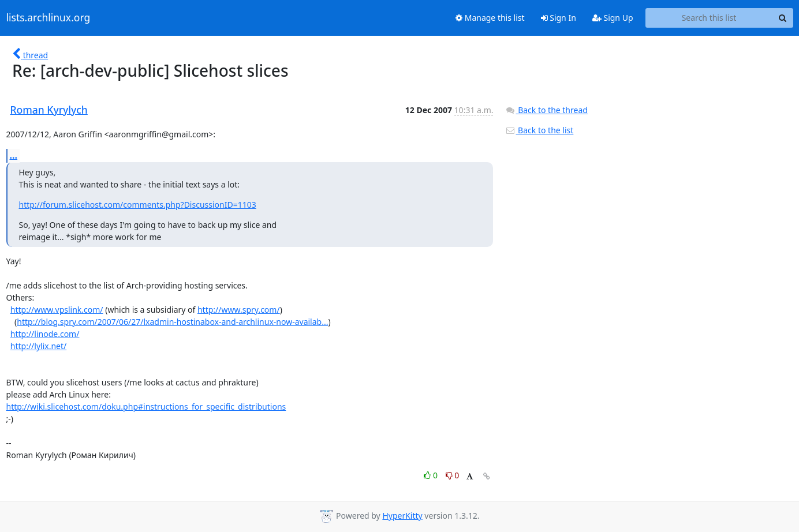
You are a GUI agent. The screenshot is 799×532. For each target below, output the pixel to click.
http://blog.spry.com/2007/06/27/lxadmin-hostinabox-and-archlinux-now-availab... (172, 322)
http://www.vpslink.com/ (57, 310)
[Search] (783, 18)
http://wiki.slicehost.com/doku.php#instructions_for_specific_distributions (146, 407)
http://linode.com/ (45, 334)
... (14, 155)
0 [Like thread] (432, 475)
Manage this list (490, 18)
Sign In (559, 18)
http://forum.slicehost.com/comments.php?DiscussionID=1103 (138, 205)
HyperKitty (402, 516)
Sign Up (613, 18)
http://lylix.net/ (38, 346)
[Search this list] (709, 18)
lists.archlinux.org (48, 18)
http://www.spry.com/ (239, 310)
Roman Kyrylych (49, 110)
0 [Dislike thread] (453, 475)
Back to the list (539, 130)
